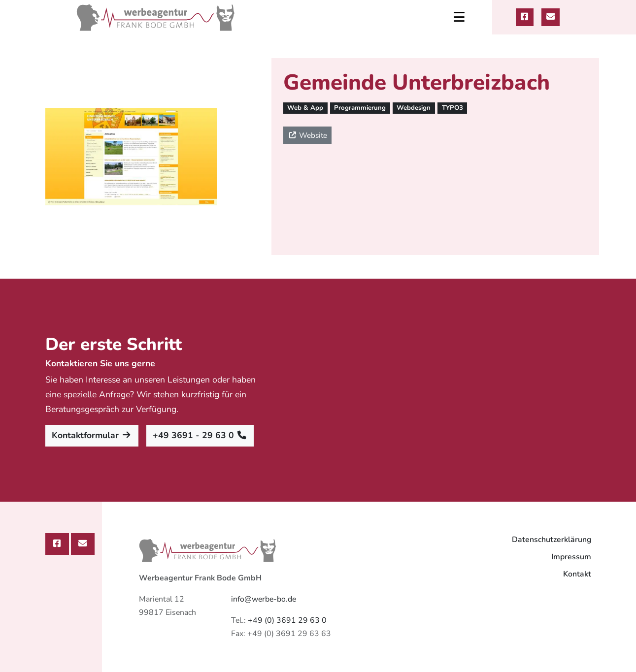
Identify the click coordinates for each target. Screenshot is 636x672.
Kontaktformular (92, 435)
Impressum (571, 557)
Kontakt (577, 574)
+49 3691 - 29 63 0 (200, 435)
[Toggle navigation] (459, 17)
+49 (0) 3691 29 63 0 (287, 620)
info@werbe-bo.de (264, 599)
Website (307, 135)
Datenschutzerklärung (552, 540)
